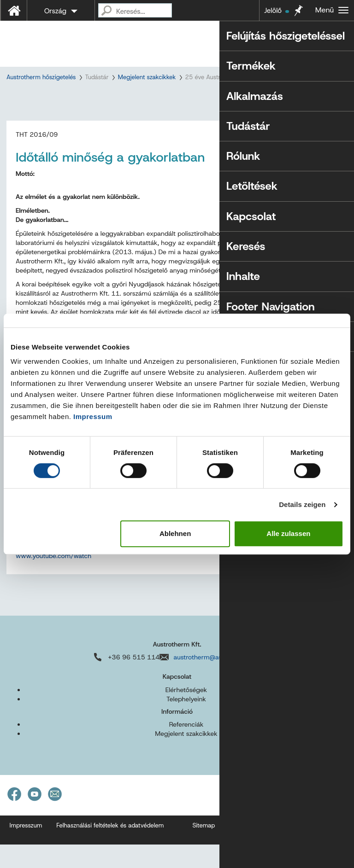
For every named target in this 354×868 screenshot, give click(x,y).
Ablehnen (175, 533)
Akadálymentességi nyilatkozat (271, 849)
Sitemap (204, 849)
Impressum (93, 417)
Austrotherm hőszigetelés (41, 77)
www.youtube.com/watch (53, 579)
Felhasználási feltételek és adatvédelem (110, 849)
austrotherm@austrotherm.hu (216, 681)
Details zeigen (302, 504)
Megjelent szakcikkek (147, 77)
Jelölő (277, 11)
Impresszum (26, 849)
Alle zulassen (288, 533)
